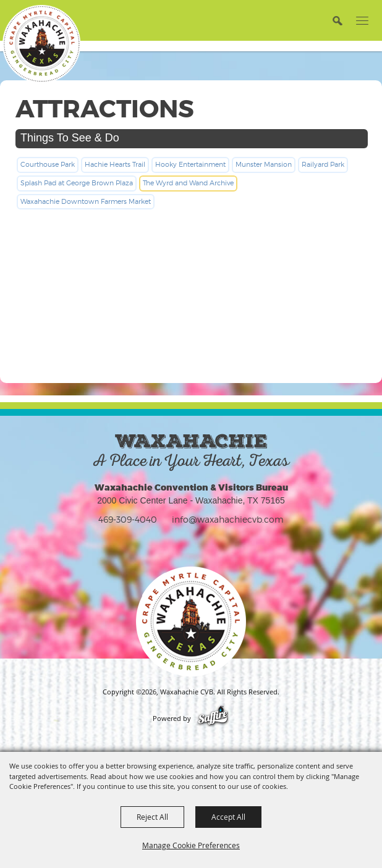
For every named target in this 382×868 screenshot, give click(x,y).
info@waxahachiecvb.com (228, 519)
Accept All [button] (228, 817)
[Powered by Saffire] (213, 718)
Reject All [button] (152, 817)
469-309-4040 (128, 519)
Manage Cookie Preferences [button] (191, 845)
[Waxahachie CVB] (41, 44)
